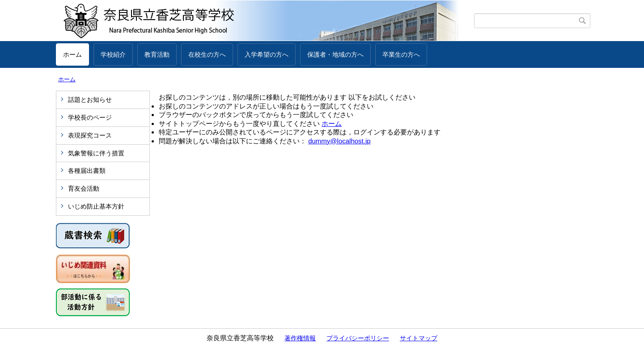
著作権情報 (300, 338)
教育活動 (157, 54)
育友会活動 (84, 188)
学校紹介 (113, 54)
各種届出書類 (87, 171)
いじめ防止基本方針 (96, 206)
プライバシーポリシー (358, 338)
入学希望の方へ (267, 54)
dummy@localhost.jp (339, 141)
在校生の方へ (207, 54)
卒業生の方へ (401, 54)
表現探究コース (90, 135)
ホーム (72, 54)
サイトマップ (419, 338)
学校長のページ (90, 117)
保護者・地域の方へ (335, 54)
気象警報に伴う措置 (96, 153)
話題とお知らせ (90, 100)
